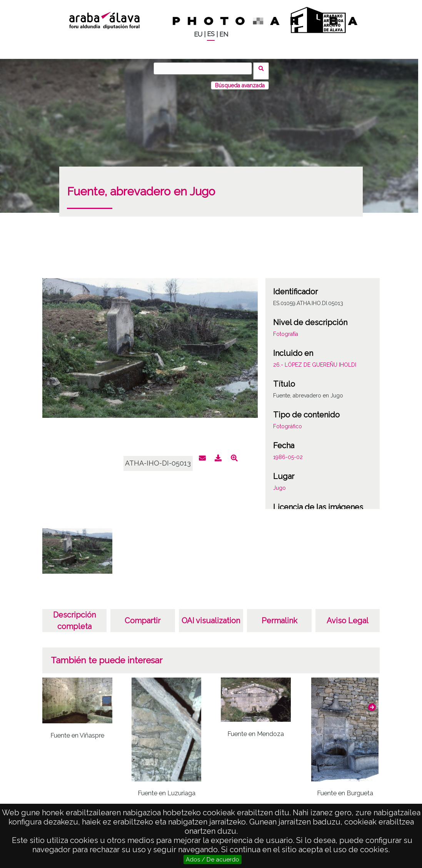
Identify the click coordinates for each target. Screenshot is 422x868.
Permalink (279, 616)
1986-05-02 (288, 452)
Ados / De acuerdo (213, 860)
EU (198, 34)
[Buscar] (205, 68)
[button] (372, 702)
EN (224, 34)
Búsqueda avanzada (240, 80)
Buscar (264, 68)
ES (211, 34)
